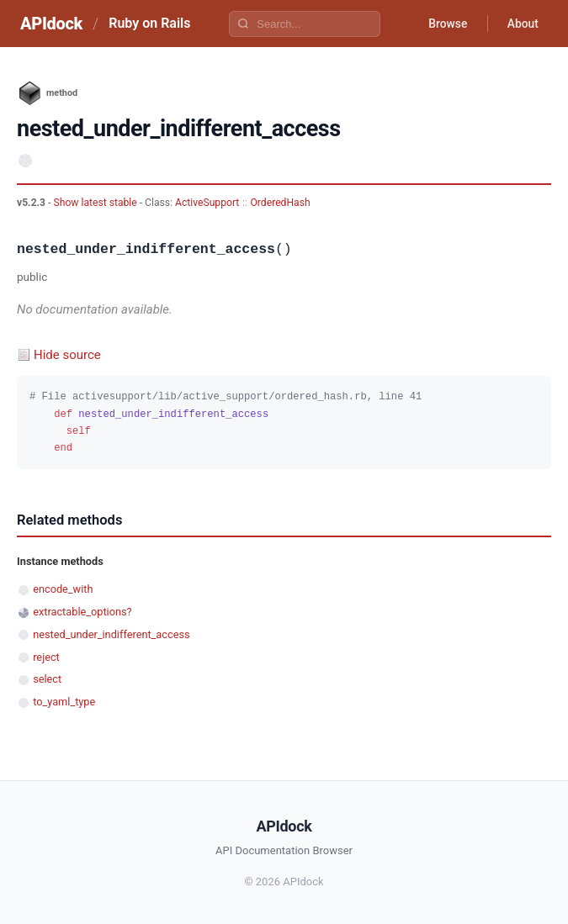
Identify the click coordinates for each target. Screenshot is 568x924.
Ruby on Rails (149, 23)
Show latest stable (96, 203)
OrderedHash (281, 203)
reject (46, 657)
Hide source (67, 355)
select (47, 679)
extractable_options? (82, 612)
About (522, 24)
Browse (446, 24)
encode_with (63, 589)
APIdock (51, 24)
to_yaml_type (64, 702)
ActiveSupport (207, 203)
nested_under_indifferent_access (111, 634)
